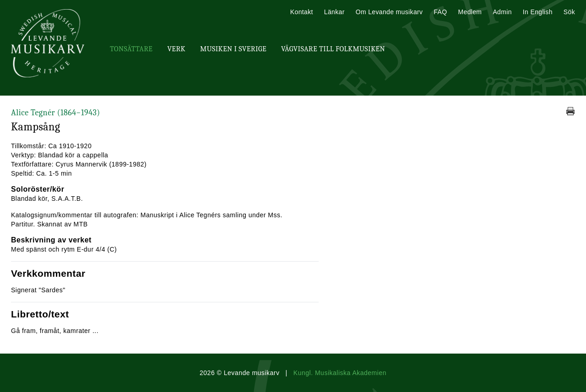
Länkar (334, 12)
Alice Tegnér (56, 113)
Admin (502, 12)
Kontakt (302, 12)
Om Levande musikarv (389, 12)
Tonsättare (131, 49)
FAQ (440, 12)
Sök (569, 12)
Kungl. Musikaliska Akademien (340, 373)
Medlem (470, 12)
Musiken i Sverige (233, 49)
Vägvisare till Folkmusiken (333, 49)
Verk (176, 49)
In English (538, 12)
